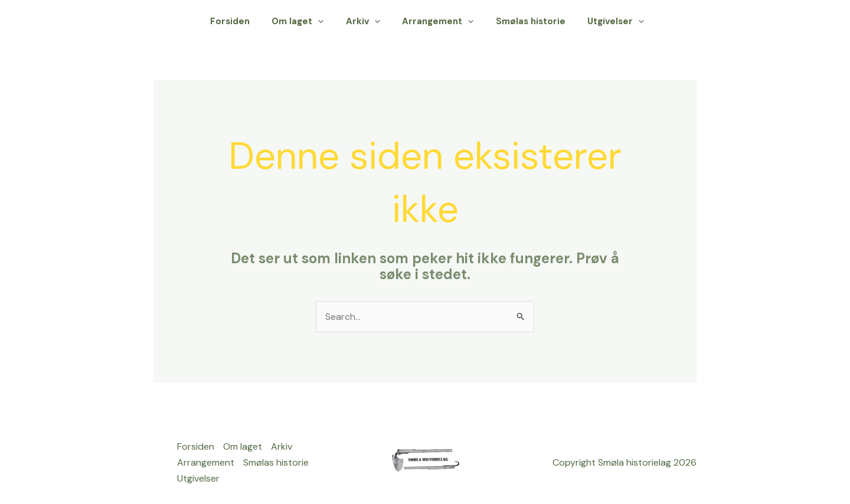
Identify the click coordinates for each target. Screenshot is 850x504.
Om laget (318, 22)
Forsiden (254, 22)
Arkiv (378, 22)
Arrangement (449, 22)
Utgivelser (618, 22)
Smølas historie (537, 22)
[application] (338, 22)
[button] (682, 21)
